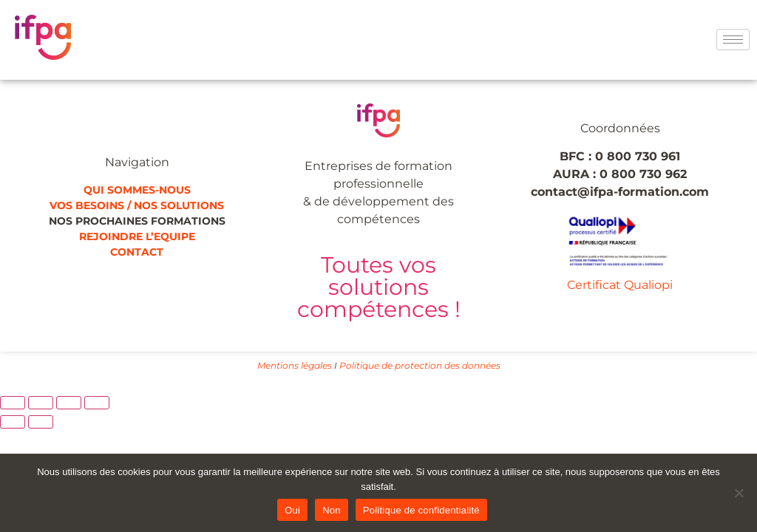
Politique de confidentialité (421, 510)
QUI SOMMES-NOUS (137, 190)
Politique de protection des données (420, 365)
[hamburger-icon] (733, 40)
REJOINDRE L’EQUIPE (137, 236)
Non (332, 510)
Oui (292, 510)
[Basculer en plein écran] (41, 403)
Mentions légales (295, 365)
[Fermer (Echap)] (97, 403)
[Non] (739, 493)
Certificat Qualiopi (620, 285)
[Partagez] (69, 403)
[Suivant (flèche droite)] (41, 422)
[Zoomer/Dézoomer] (13, 403)
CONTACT (137, 252)
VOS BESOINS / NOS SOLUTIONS (137, 205)
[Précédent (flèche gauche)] (13, 422)
